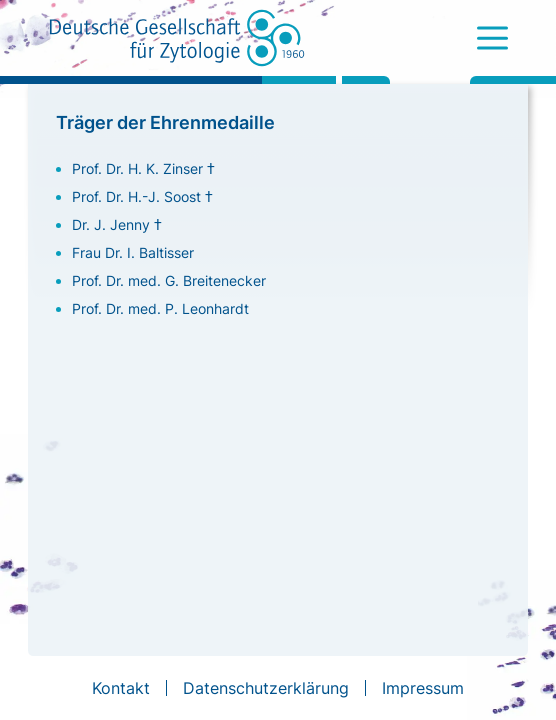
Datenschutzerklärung (266, 688)
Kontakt (121, 688)
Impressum (423, 688)
